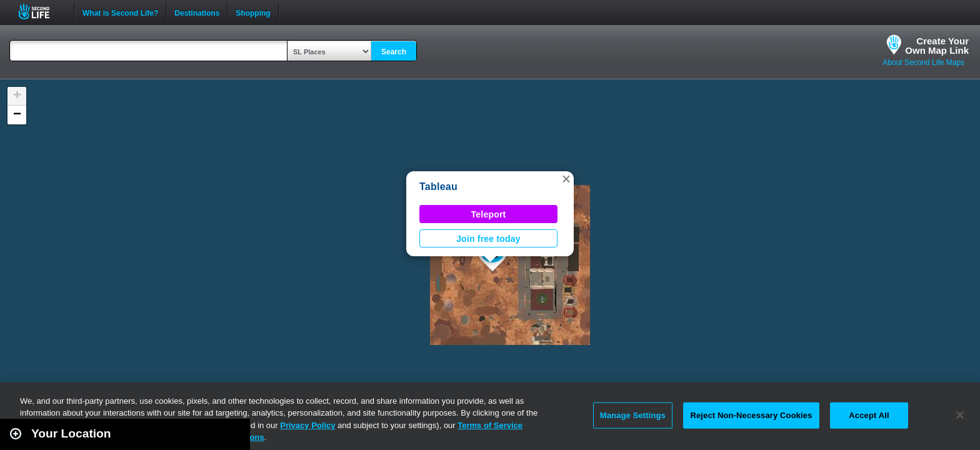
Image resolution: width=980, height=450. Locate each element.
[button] (566, 179)
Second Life (41, 12)
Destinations (197, 12)
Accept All (869, 415)
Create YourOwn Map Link (937, 46)
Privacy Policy (307, 425)
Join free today (488, 239)
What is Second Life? (120, 12)
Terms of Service (490, 425)
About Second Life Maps (923, 62)
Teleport (489, 214)
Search (394, 52)
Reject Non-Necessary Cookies (751, 415)
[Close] (960, 415)
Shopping (253, 12)
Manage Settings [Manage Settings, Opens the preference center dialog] (633, 415)
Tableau (438, 187)
